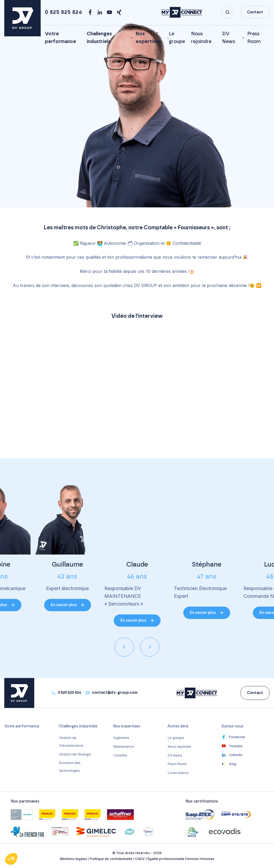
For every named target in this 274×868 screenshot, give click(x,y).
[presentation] (124, 647)
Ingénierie (121, 738)
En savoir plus (64, 605)
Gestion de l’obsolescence (71, 742)
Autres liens (178, 726)
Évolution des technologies (70, 767)
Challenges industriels (99, 38)
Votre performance (22, 726)
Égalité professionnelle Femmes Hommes (181, 859)
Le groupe (176, 738)
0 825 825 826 (64, 12)
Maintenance (124, 747)
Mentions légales (74, 859)
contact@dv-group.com (115, 693)
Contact (255, 12)
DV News (229, 38)
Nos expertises (148, 38)
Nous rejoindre (179, 747)
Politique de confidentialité (111, 859)
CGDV (140, 859)
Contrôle (120, 755)
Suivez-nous (233, 726)
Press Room (177, 764)
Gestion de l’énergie (75, 754)
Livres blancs (178, 773)
